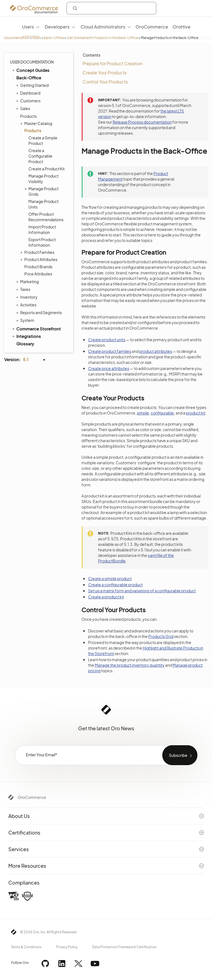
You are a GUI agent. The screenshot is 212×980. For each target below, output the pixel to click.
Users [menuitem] (28, 27)
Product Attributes (39, 259)
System (26, 320)
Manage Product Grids (42, 191)
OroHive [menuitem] (181, 27)
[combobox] (111, 8)
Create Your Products (105, 73)
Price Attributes (38, 274)
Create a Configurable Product (40, 156)
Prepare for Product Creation (112, 63)
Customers (29, 101)
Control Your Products (105, 82)
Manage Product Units (43, 204)
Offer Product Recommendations (46, 217)
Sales (24, 108)
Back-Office (54, 38)
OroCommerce (32, 797)
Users (37, 38)
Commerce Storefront (36, 329)
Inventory (27, 297)
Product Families (38, 252)
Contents (91, 55)
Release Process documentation (142, 122)
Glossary (25, 344)
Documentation (17, 38)
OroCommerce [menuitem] (152, 27)
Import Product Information (42, 230)
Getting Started (33, 85)
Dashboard (29, 93)
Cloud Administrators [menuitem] (103, 27)
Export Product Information (42, 242)
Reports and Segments (40, 312)
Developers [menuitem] (57, 27)
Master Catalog (37, 123)
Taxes (24, 289)
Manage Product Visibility (43, 179)
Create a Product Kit (47, 169)
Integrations (26, 336)
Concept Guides (30, 70)
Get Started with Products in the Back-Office (102, 38)
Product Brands (38, 267)
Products (27, 116)
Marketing (28, 282)
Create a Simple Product (43, 140)
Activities (27, 305)
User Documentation (32, 62)
